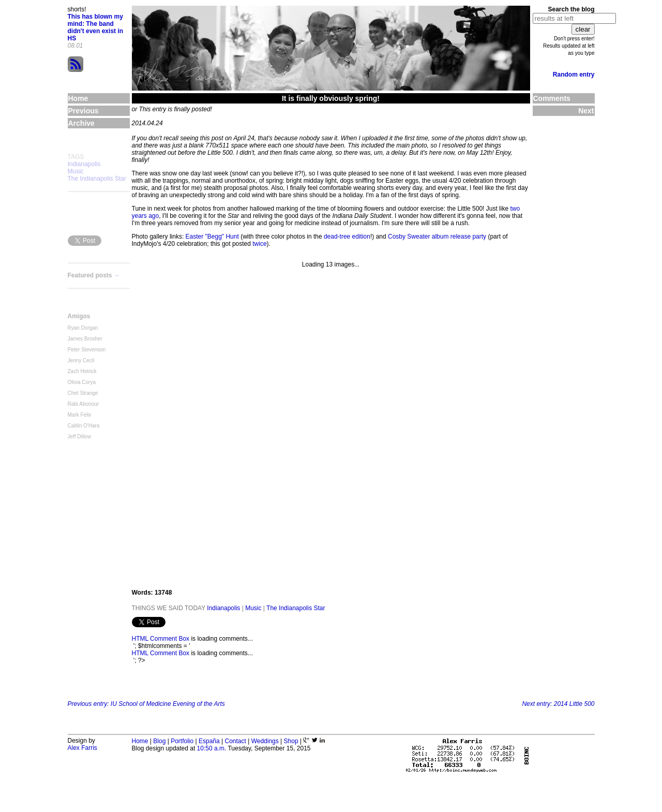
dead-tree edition (347, 237)
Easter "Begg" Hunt (212, 237)
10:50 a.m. (212, 748)
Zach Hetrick (82, 371)
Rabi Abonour (84, 404)
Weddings (265, 741)
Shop (291, 741)
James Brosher (85, 339)
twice (259, 244)
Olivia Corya (82, 382)
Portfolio (182, 741)
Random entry (574, 75)
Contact (235, 741)
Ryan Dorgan (83, 328)
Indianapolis (84, 164)
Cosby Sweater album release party (437, 237)
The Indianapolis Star (97, 179)
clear (583, 29)
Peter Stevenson (87, 350)
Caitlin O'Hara (84, 426)
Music (76, 171)
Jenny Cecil (81, 360)
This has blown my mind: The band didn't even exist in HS (96, 27)
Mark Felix (80, 415)
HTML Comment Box (161, 639)
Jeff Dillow (79, 437)
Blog (159, 741)
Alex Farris (82, 748)
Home (140, 741)
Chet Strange (83, 393)
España (209, 741)
